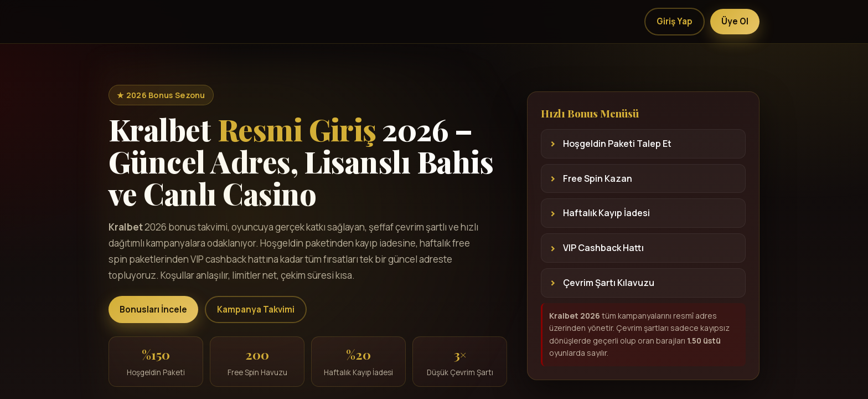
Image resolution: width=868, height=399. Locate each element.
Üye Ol (735, 21)
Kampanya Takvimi (256, 310)
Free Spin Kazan (598, 178)
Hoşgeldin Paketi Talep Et (617, 144)
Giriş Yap (675, 21)
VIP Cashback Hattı (603, 248)
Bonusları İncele (153, 310)
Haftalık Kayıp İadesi (606, 213)
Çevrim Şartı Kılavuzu (609, 283)
